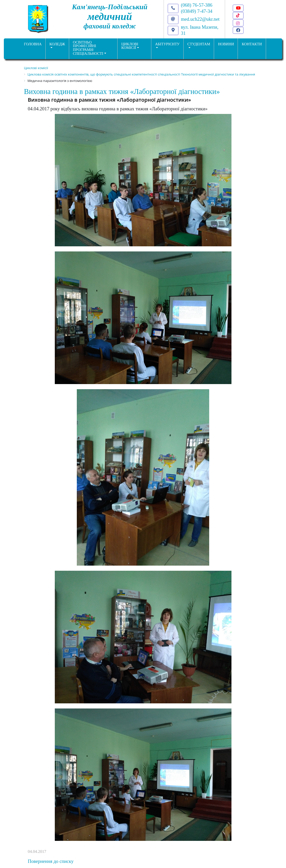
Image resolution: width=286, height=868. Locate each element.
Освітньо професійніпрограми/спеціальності (88, 48)
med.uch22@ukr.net (200, 19)
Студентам (199, 44)
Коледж (57, 44)
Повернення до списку (51, 861)
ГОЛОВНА (33, 44)
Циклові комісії (130, 46)
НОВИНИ (226, 44)
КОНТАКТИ (252, 44)
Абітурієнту (167, 44)
